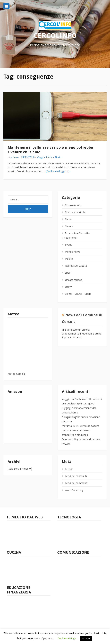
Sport (68, 273)
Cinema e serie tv (75, 212)
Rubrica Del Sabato (76, 266)
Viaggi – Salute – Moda (78, 294)
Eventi (69, 244)
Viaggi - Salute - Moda (49, 157)
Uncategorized (74, 280)
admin (14, 157)
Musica (69, 259)
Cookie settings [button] (67, 638)
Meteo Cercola (16, 374)
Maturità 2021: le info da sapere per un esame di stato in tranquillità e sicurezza (81, 430)
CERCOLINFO (55, 35)
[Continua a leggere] (58, 171)
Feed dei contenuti (76, 476)
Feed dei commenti (76, 483)
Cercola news (73, 205)
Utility (68, 287)
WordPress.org (74, 490)
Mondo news (73, 252)
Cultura (69, 226)
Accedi (69, 469)
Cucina (69, 219)
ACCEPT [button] (86, 638)
